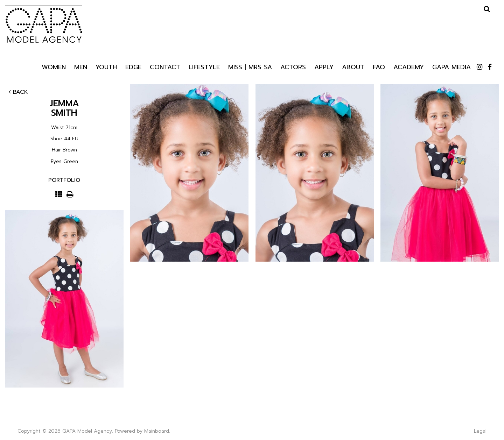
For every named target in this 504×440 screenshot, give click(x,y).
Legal (480, 431)
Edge (133, 67)
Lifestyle (204, 67)
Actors (293, 67)
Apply (324, 67)
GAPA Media (451, 67)
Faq (379, 67)
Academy (409, 67)
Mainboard (157, 431)
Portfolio (64, 180)
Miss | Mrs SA (250, 67)
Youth (106, 67)
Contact (165, 67)
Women (54, 67)
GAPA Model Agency (44, 25)
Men (81, 67)
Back (18, 92)
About (353, 67)
